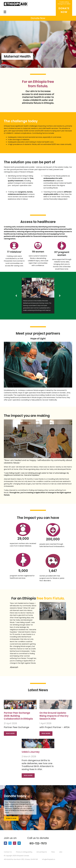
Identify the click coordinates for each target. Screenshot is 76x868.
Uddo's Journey (31, 752)
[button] (16, 296)
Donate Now (11, 818)
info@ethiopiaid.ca (49, 859)
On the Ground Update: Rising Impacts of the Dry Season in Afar (54, 716)
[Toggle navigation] (5, 12)
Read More (10, 733)
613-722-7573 (38, 843)
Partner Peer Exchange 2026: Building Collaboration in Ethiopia (18, 716)
